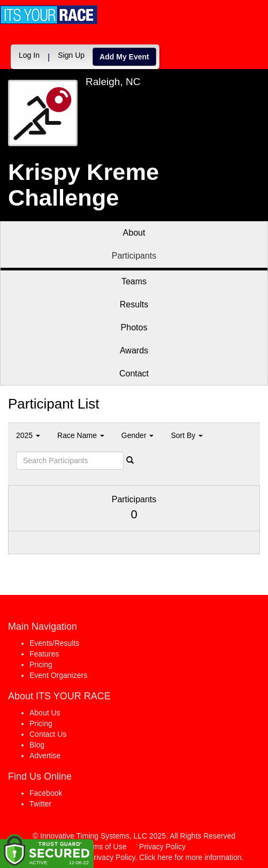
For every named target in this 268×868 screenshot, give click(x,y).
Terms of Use (104, 847)
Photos (134, 327)
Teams (134, 281)
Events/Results (54, 643)
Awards (134, 350)
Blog (37, 745)
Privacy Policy (162, 847)
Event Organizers (58, 675)
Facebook (46, 793)
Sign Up (71, 55)
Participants (134, 256)
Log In (29, 55)
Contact (134, 373)
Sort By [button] (187, 435)
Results (134, 304)
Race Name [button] (81, 435)
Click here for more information (190, 857)
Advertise (45, 756)
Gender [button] (138, 435)
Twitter (40, 804)
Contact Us (48, 734)
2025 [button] (28, 435)
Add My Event (124, 57)
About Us (45, 713)
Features (44, 654)
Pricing (41, 665)
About (134, 233)
